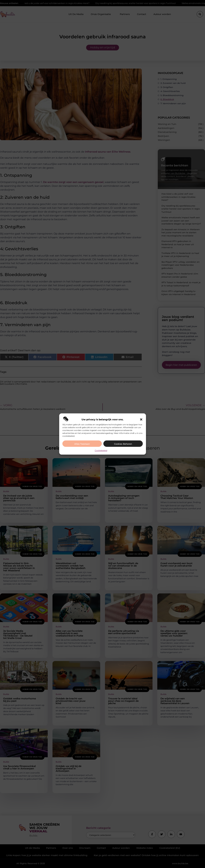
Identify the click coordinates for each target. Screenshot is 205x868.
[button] (141, 419)
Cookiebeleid (101, 450)
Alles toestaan (82, 444)
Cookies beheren (123, 444)
